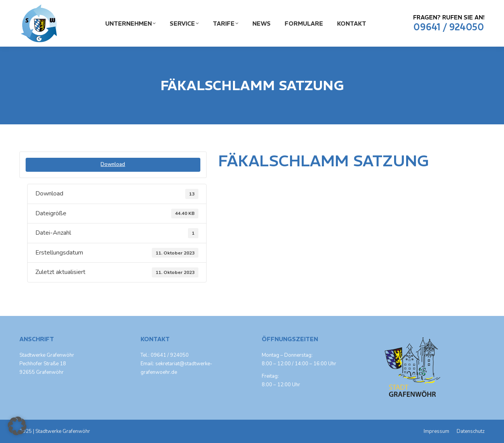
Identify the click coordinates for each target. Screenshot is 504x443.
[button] (17, 426)
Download (113, 164)
